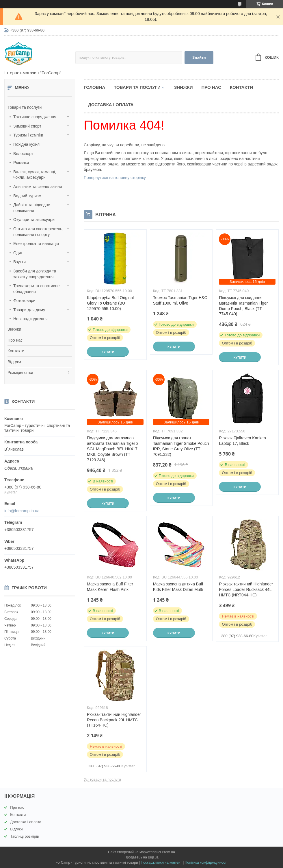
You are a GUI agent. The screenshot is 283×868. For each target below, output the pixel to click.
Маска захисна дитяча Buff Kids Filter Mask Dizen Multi (178, 587)
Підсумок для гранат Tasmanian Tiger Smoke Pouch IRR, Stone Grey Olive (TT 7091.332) (181, 446)
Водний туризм (27, 196)
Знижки (14, 329)
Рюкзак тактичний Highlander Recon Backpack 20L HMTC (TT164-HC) (114, 720)
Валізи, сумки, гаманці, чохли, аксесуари (35, 175)
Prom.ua (169, 852)
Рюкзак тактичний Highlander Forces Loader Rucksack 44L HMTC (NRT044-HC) (246, 589)
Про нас (15, 340)
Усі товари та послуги (102, 779)
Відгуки (14, 362)
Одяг (18, 253)
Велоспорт (23, 154)
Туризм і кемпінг (28, 135)
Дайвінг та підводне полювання (32, 208)
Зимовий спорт (27, 126)
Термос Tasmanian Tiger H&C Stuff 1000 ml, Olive (180, 300)
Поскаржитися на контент (161, 863)
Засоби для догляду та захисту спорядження (35, 274)
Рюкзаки (21, 163)
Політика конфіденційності (206, 863)
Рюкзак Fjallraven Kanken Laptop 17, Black (242, 441)
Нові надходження (30, 319)
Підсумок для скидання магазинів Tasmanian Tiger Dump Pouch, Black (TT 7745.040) (243, 306)
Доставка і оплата (111, 105)
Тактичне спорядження (35, 117)
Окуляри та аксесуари (34, 220)
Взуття (19, 262)
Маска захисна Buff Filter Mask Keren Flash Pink (110, 587)
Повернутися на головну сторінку (115, 178)
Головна (94, 87)
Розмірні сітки (20, 373)
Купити (108, 352)
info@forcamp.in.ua (22, 511)
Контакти (16, 351)
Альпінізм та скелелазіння (38, 187)
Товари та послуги (25, 107)
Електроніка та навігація (36, 244)
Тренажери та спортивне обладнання (36, 289)
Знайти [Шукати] (199, 57)
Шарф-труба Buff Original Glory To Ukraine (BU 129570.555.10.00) (110, 303)
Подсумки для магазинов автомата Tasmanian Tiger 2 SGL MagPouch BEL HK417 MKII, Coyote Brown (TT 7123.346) (113, 449)
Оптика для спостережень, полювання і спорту (38, 232)
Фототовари (24, 301)
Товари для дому (29, 310)
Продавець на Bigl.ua (141, 857)
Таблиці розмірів (24, 836)
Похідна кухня (26, 144)
